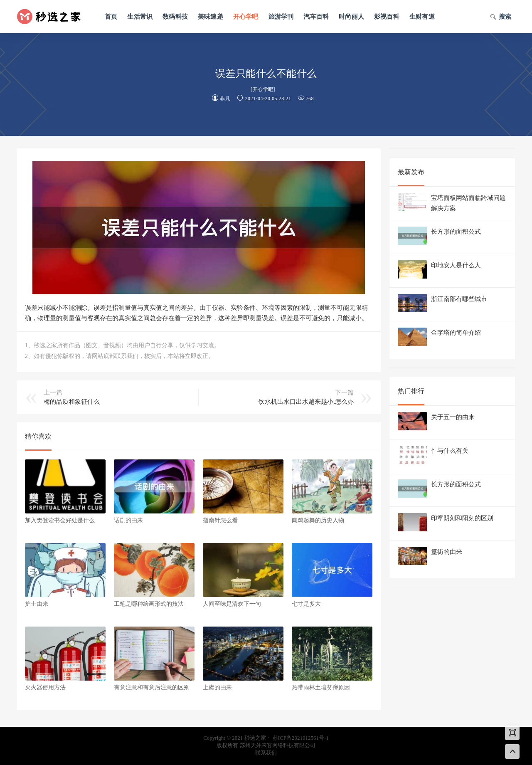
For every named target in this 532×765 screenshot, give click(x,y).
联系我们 (266, 753)
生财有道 (422, 17)
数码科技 (175, 17)
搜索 (501, 17)
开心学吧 (246, 17)
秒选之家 (52, 17)
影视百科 (387, 17)
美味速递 (211, 17)
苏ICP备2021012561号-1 (301, 738)
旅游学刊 (281, 17)
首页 (111, 17)
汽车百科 (316, 17)
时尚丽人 (351, 17)
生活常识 (140, 17)
